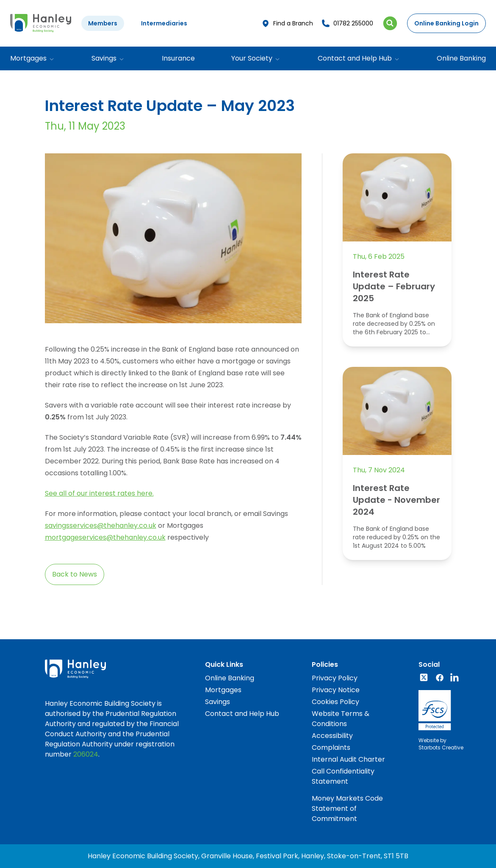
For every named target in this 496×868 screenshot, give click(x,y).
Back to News (75, 574)
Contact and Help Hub (242, 714)
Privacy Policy (335, 678)
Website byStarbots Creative (441, 744)
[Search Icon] (390, 23)
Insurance (178, 58)
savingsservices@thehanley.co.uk (101, 526)
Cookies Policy (335, 702)
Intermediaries (164, 23)
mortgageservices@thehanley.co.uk (105, 537)
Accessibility (332, 736)
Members (103, 23)
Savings (218, 702)
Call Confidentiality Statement (343, 776)
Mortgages (223, 690)
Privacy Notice (336, 690)
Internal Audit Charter (348, 759)
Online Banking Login (446, 23)
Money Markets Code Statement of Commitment (347, 808)
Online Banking (461, 58)
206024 (86, 754)
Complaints (331, 747)
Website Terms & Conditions (341, 719)
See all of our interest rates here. (99, 493)
